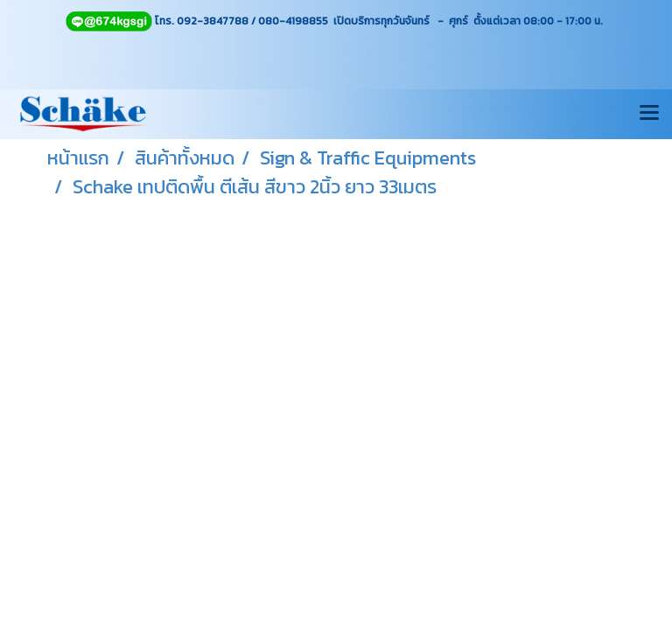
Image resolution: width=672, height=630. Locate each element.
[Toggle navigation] (649, 114)
